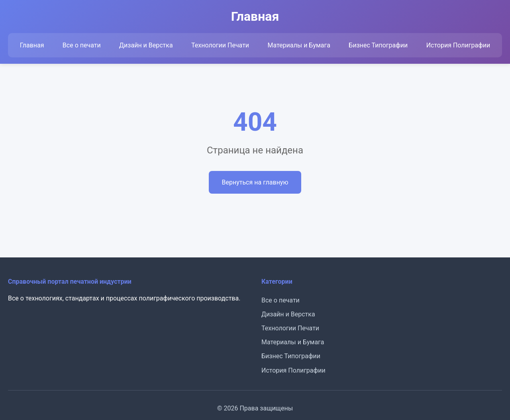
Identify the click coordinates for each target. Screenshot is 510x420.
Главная (32, 45)
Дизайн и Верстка (146, 45)
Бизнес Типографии (378, 45)
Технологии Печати (220, 45)
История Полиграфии (458, 45)
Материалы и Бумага (299, 45)
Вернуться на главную (255, 182)
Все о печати (82, 45)
